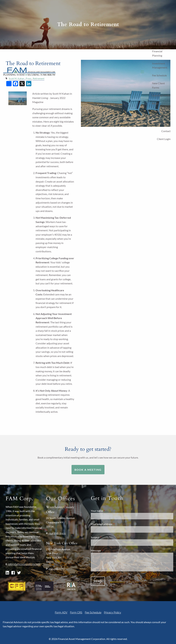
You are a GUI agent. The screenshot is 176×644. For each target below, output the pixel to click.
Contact (166, 131)
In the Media (159, 123)
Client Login (164, 139)
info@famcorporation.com (24, 564)
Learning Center (161, 95)
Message (108, 550)
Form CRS (76, 613)
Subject (107, 537)
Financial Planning (157, 53)
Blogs (155, 103)
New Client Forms (158, 85)
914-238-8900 (57, 533)
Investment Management (160, 65)
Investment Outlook (159, 113)
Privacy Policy (113, 613)
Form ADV (61, 613)
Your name (109, 511)
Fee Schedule (159, 75)
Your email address (113, 524)
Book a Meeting (88, 470)
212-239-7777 (57, 569)
